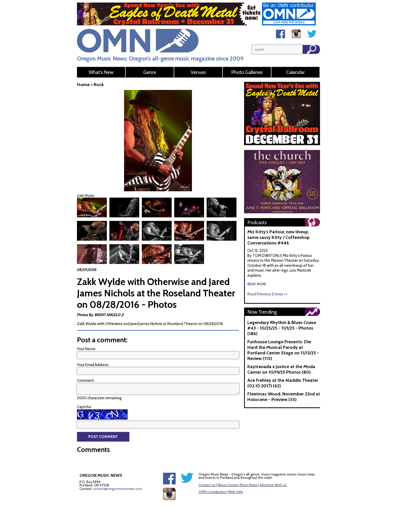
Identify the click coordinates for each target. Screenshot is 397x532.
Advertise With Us (273, 484)
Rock (99, 85)
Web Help (236, 491)
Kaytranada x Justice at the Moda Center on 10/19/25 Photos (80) (281, 369)
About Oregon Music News (237, 484)
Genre (150, 72)
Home (83, 85)
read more (257, 284)
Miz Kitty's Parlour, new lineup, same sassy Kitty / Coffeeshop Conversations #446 (279, 237)
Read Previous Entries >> (267, 294)
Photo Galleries (247, 72)
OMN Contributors (212, 491)
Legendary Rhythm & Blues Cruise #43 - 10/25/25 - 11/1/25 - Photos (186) (282, 328)
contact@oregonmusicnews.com (118, 488)
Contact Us (207, 484)
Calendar (295, 72)
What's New (101, 72)
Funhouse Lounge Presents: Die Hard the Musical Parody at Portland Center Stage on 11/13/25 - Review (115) (283, 350)
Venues (198, 72)
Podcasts (257, 222)
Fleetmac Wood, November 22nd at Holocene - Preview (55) (284, 397)
